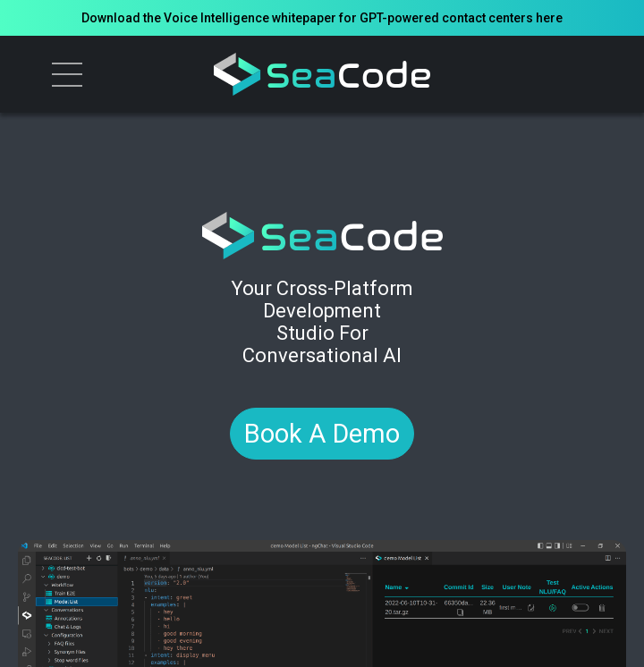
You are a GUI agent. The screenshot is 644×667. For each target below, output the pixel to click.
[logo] (322, 74)
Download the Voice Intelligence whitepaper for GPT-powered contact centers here (322, 18)
